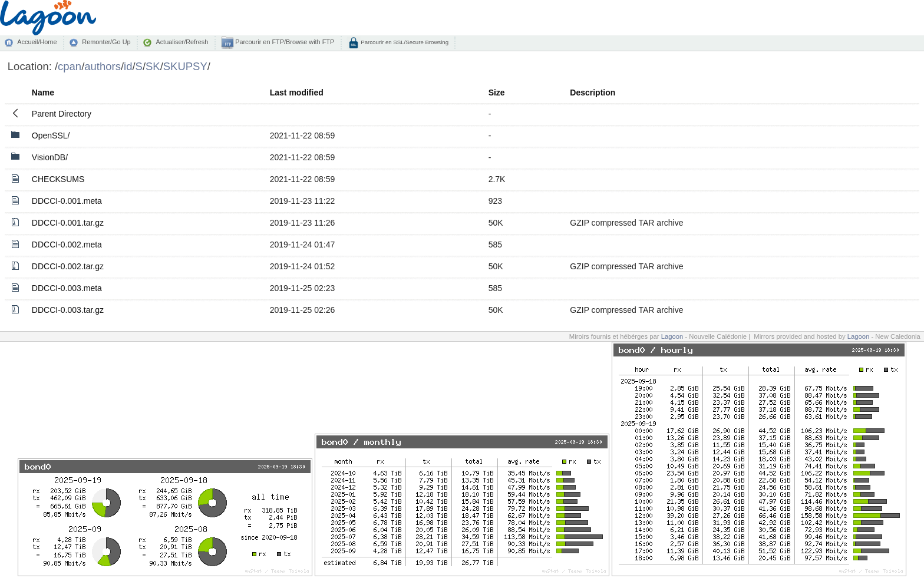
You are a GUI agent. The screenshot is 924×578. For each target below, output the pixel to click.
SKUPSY (185, 66)
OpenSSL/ (51, 136)
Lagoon (672, 336)
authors (103, 66)
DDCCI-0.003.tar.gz (68, 310)
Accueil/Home (37, 42)
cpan (70, 66)
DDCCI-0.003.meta (67, 288)
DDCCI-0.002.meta (67, 245)
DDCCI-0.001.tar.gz (68, 223)
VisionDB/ (50, 157)
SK (153, 66)
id (128, 66)
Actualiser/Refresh (182, 42)
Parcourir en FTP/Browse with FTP (284, 42)
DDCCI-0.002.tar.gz (68, 266)
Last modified (297, 93)
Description (593, 93)
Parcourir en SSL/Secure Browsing (404, 42)
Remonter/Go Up (106, 42)
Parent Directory (62, 114)
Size (497, 93)
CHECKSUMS (58, 179)
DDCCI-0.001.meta (67, 201)
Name (43, 93)
